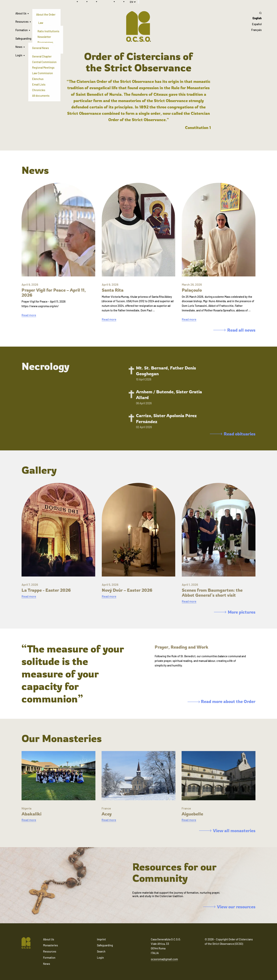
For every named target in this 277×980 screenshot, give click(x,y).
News (19, 47)
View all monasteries (227, 831)
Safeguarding (23, 39)
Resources (22, 22)
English (257, 18)
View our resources (229, 907)
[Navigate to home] (26, 943)
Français (256, 30)
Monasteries (50, 945)
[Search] (256, 13)
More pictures (235, 612)
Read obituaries (233, 434)
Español (257, 24)
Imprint (101, 939)
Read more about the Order (222, 701)
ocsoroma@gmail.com (164, 959)
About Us (21, 13)
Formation (22, 30)
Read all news (234, 330)
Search (101, 951)
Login (19, 55)
